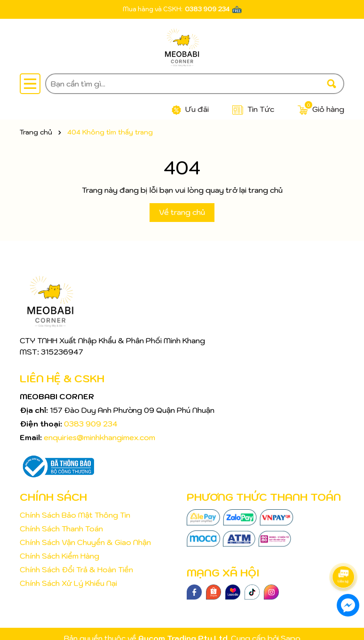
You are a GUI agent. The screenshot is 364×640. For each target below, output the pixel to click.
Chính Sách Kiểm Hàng (59, 556)
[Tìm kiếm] (332, 84)
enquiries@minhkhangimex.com (99, 437)
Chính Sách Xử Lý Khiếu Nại (68, 583)
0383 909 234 (207, 9)
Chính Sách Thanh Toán (61, 529)
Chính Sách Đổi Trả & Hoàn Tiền (76, 569)
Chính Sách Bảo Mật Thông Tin (75, 515)
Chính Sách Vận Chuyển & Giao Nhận (85, 542)
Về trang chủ (182, 212)
